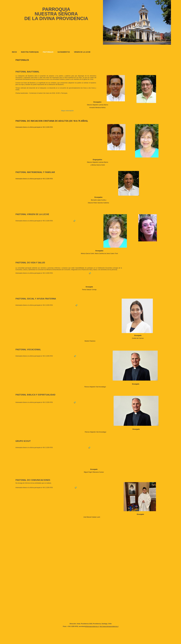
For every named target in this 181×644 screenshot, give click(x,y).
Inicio (14, 52)
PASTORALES (48, 52)
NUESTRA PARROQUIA (30, 52)
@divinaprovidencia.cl (92, 626)
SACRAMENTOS (64, 52)
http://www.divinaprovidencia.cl (109, 626)
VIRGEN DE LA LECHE (82, 52)
